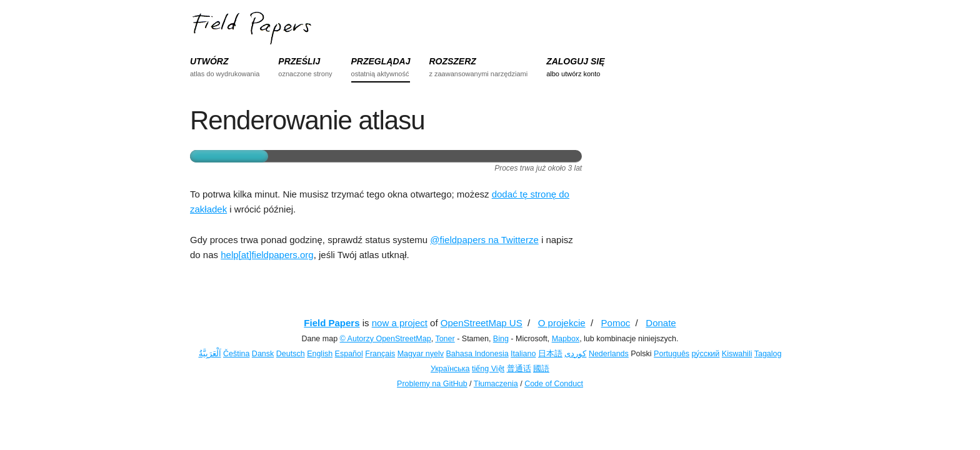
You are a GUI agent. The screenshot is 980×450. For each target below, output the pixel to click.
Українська (450, 369)
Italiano (523, 354)
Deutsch (291, 354)
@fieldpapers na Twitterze (484, 240)
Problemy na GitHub (432, 384)
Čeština (236, 354)
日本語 (550, 354)
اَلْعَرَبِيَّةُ (210, 354)
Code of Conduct (554, 384)
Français (380, 354)
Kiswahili (737, 354)
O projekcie (562, 323)
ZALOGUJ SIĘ (575, 61)
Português (672, 354)
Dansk (263, 354)
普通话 (519, 369)
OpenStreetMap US (482, 323)
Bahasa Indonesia (477, 354)
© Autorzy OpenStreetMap (386, 339)
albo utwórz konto (573, 74)
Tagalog (768, 354)
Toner (445, 339)
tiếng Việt (488, 369)
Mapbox (566, 339)
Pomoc (616, 323)
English (320, 354)
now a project (400, 323)
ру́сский (706, 354)
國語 (541, 369)
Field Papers (332, 323)
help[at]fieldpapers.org (267, 255)
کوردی (575, 354)
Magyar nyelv (421, 354)
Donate (661, 323)
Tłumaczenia (496, 384)
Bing (501, 339)
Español (349, 354)
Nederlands (609, 354)
